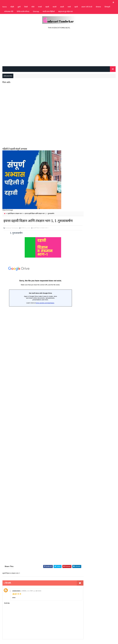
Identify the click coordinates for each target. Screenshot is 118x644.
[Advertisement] (59, 48)
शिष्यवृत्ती (107, 7)
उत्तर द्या (14, 598)
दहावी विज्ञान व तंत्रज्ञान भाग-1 (15, 214)
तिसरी (26, 7)
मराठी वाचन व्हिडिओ (49, 11)
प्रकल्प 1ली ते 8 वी (87, 7)
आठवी (62, 7)
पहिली (12, 7)
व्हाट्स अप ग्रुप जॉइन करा (66, 11)
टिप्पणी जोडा (7, 603)
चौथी (33, 7)
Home (5, 7)
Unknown (16, 591)
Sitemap (36, 11)
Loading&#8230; (40, 413)
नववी (69, 7)
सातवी (55, 7)
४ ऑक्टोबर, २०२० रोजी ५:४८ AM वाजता (31, 591)
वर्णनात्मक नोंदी (9, 11)
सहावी (47, 7)
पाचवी (40, 7)
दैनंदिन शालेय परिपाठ (23, 11)
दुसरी (19, 7)
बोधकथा (98, 7)
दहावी (76, 7)
